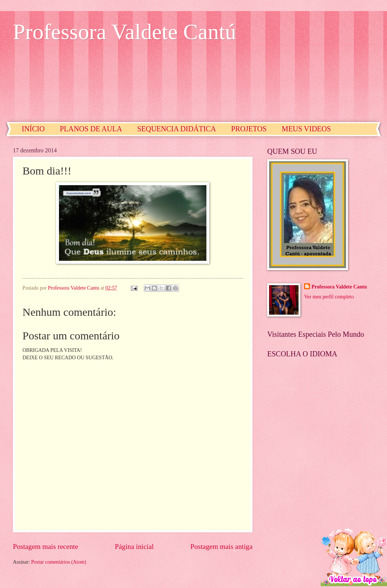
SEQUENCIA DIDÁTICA (177, 129)
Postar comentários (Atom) (58, 562)
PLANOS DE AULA (91, 129)
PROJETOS (249, 129)
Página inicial (134, 547)
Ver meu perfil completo (329, 297)
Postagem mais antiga (222, 547)
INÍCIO (33, 129)
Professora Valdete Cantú (124, 32)
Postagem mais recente (46, 547)
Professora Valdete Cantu (339, 287)
